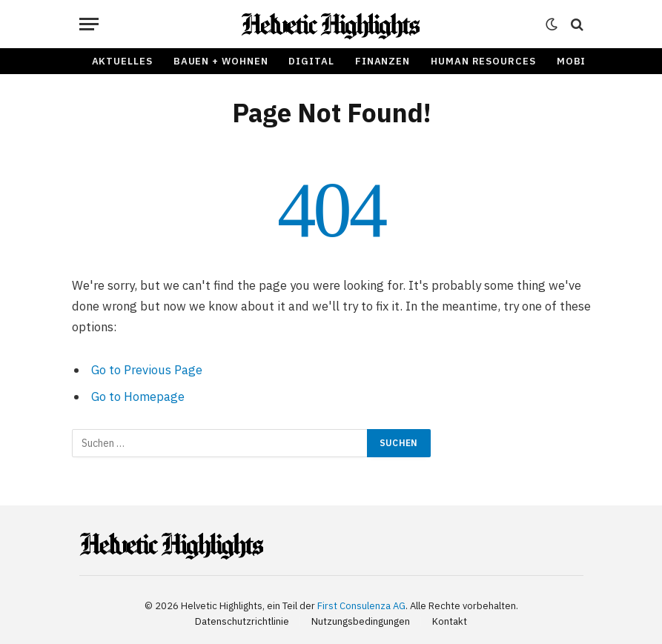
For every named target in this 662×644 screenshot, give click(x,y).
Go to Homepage (138, 396)
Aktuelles (122, 61)
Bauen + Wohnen (221, 61)
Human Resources (483, 61)
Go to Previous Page (147, 370)
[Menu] (89, 24)
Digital (311, 61)
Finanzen (383, 61)
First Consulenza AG (361, 606)
